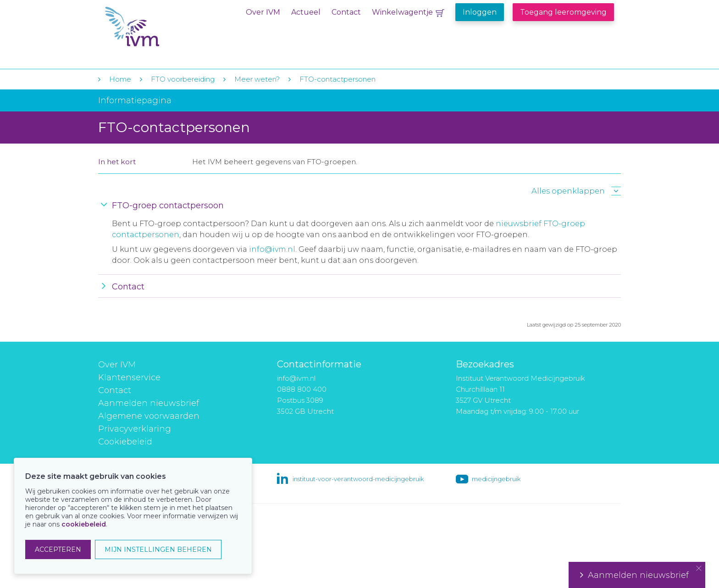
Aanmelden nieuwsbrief (149, 403)
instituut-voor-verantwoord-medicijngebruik (358, 479)
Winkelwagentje (402, 12)
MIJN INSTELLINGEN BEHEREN (158, 549)
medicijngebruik (496, 479)
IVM (161, 27)
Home (120, 79)
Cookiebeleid (125, 442)
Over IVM (263, 12)
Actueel (306, 12)
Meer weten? (257, 79)
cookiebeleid (84, 524)
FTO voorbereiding (184, 79)
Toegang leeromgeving (563, 12)
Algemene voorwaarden (149, 416)
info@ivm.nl (272, 249)
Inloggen (480, 12)
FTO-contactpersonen (337, 79)
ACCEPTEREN (58, 549)
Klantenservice (129, 377)
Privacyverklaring (135, 429)
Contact (346, 12)
